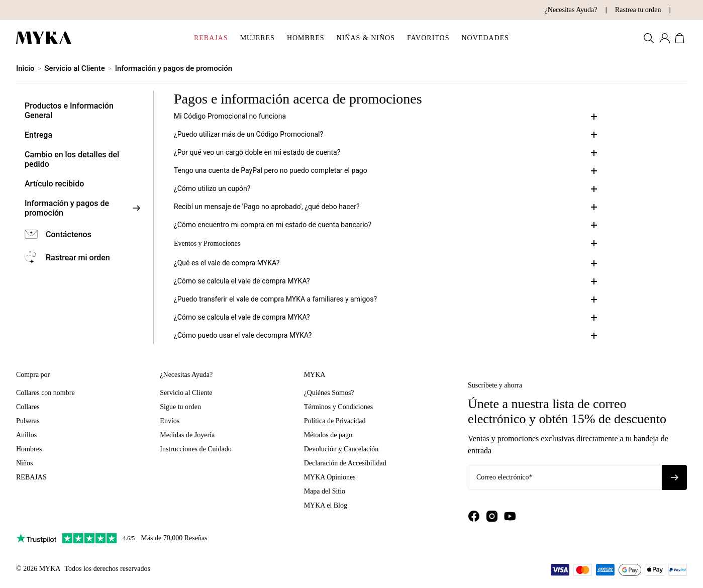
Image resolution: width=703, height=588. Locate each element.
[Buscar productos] (649, 38)
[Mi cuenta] (665, 38)
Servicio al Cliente (75, 68)
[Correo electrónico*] (565, 477)
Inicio (25, 68)
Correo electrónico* (505, 477)
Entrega (38, 135)
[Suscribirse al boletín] (674, 477)
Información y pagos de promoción (174, 68)
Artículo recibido (54, 184)
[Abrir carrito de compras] (681, 38)
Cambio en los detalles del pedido (72, 159)
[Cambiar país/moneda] (674, 10)
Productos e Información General (69, 111)
